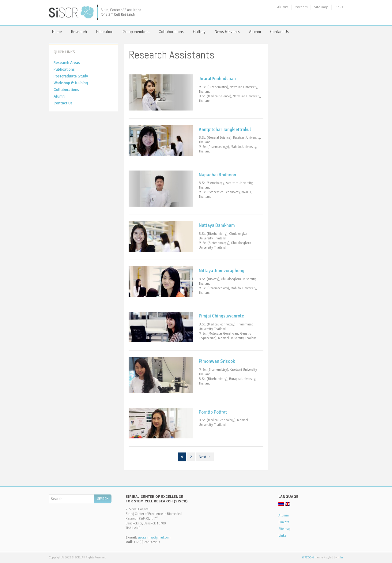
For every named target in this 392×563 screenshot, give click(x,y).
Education (105, 32)
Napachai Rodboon (217, 175)
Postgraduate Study (71, 76)
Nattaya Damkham (217, 225)
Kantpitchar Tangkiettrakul (225, 129)
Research (79, 32)
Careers (301, 7)
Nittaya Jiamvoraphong (222, 271)
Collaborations (171, 32)
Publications (64, 69)
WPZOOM (308, 557)
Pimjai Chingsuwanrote (221, 316)
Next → (205, 457)
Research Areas (67, 63)
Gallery (199, 32)
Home (57, 32)
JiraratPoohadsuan (217, 79)
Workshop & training (71, 83)
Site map (321, 7)
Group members (136, 32)
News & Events (227, 32)
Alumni (283, 7)
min (340, 557)
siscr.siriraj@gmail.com (154, 537)
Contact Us (279, 32)
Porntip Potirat (213, 412)
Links (339, 7)
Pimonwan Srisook (217, 361)
